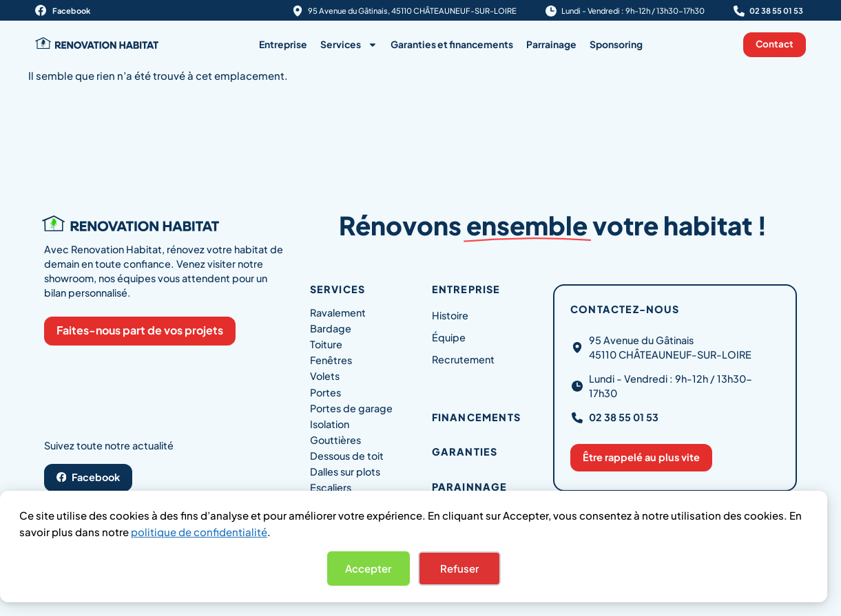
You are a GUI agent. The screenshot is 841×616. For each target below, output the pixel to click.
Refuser (459, 568)
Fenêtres (331, 360)
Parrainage (551, 44)
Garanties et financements (452, 44)
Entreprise (283, 44)
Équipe (449, 337)
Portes (325, 392)
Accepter (368, 568)
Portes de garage (351, 408)
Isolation (330, 424)
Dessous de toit (347, 456)
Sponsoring (616, 44)
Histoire (450, 315)
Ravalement (338, 312)
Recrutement (463, 359)
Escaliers (331, 487)
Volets (325, 376)
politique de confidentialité (199, 532)
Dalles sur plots (345, 471)
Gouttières (335, 440)
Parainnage (470, 487)
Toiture (326, 344)
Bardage (331, 328)
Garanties (465, 452)
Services (349, 45)
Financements (476, 417)
